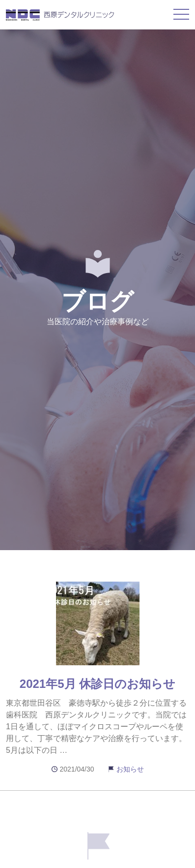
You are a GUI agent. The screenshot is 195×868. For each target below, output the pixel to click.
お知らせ (130, 769)
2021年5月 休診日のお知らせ (97, 684)
